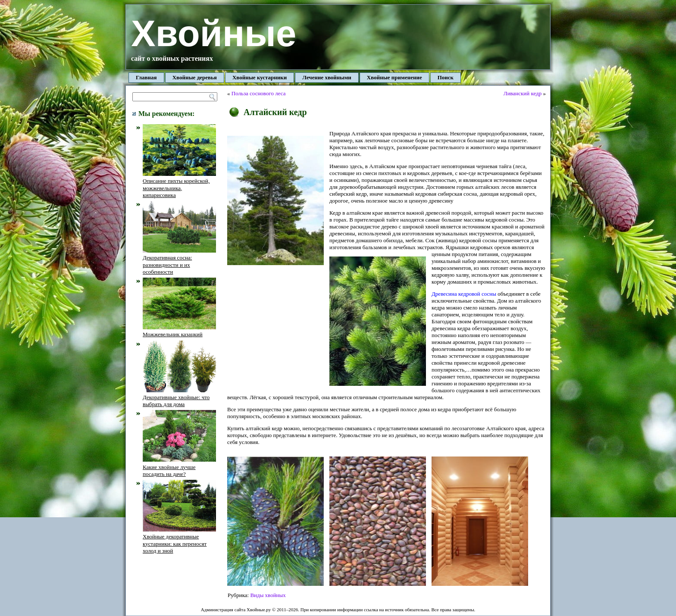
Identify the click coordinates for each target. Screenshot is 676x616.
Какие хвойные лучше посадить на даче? (179, 467)
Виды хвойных (268, 595)
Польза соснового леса (259, 93)
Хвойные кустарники (260, 77)
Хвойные (214, 33)
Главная (146, 77)
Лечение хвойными (327, 77)
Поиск (446, 77)
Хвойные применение (394, 77)
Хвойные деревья (195, 77)
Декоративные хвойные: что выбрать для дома (179, 397)
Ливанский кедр (523, 93)
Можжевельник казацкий (179, 331)
